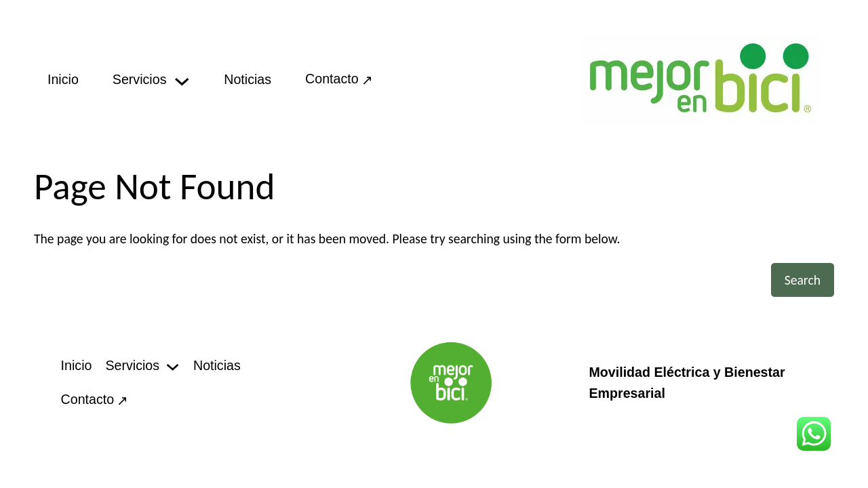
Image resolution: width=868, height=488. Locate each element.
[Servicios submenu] (182, 80)
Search (803, 280)
